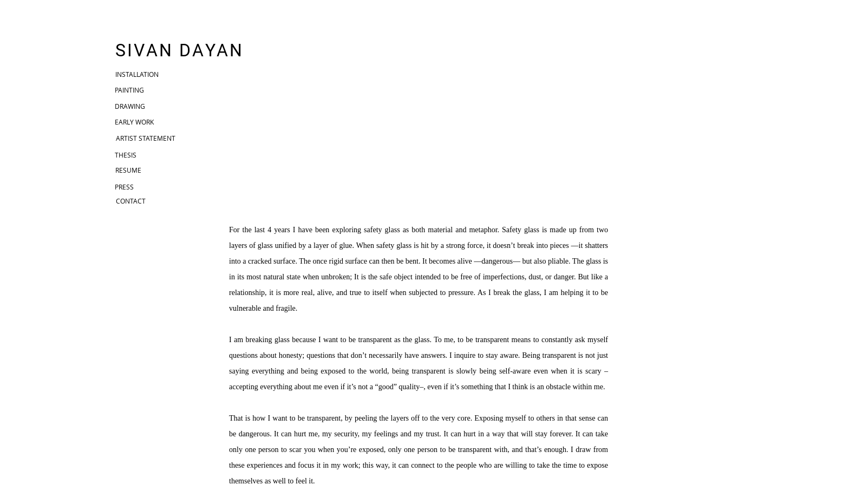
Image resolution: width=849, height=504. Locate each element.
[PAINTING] (129, 90)
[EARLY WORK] (134, 122)
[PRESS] (124, 187)
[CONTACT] (130, 201)
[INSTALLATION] (137, 74)
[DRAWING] (130, 106)
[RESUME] (128, 170)
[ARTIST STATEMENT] (146, 138)
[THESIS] (126, 155)
